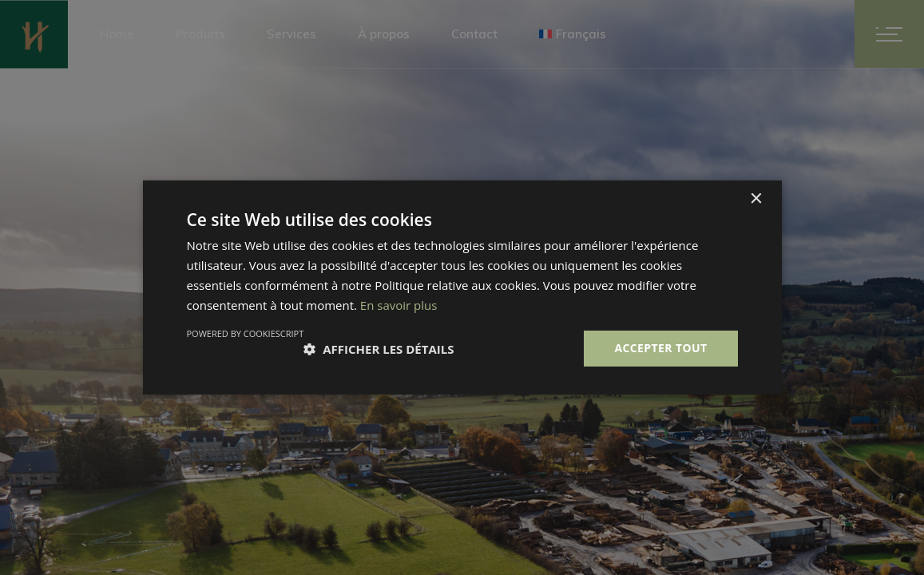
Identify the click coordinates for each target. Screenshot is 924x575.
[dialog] (462, 287)
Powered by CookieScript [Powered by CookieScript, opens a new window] (246, 333)
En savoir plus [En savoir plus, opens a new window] (399, 305)
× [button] (756, 199)
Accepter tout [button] (660, 348)
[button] (379, 349)
